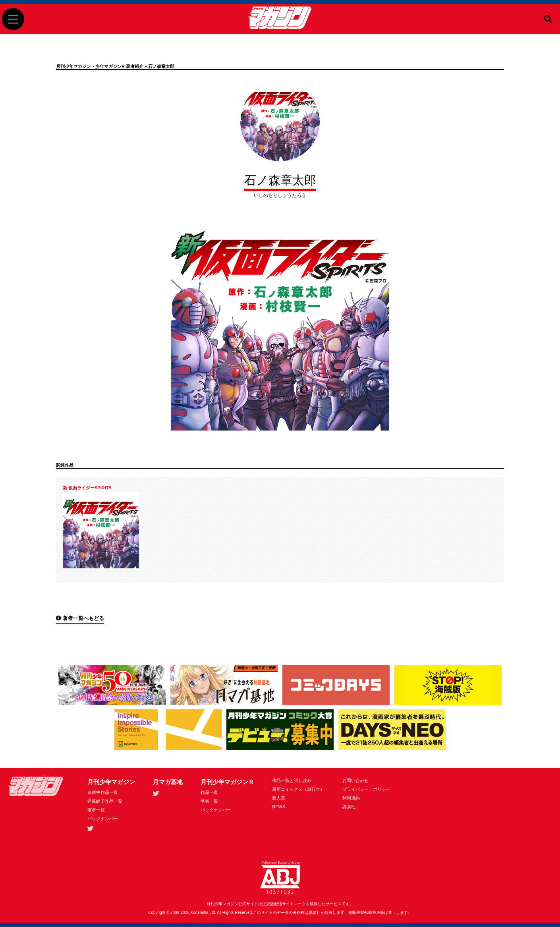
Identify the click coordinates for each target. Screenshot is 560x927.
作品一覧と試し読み (292, 780)
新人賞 (279, 798)
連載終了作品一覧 (105, 801)
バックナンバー (103, 819)
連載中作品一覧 (103, 792)
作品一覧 (209, 792)
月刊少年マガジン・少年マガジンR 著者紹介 (100, 66)
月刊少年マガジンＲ (227, 782)
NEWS (279, 807)
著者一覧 (96, 810)
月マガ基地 (168, 782)
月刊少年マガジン (111, 782)
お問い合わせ (355, 780)
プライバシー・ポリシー (366, 789)
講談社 (349, 807)
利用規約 (351, 798)
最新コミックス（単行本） (298, 789)
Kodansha (200, 913)
